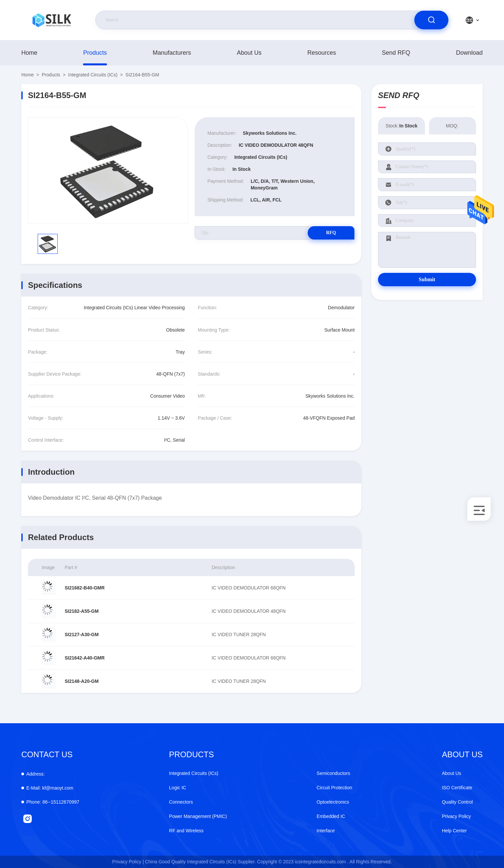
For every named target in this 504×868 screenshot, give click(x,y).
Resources (322, 53)
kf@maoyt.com (50, 788)
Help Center (454, 831)
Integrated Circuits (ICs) (93, 75)
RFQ (331, 233)
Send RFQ (396, 53)
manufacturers (172, 53)
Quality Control (457, 802)
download (469, 53)
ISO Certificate (457, 788)
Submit (427, 279)
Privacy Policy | (128, 862)
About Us (249, 53)
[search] (431, 20)
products (95, 53)
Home (29, 53)
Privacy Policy (456, 816)
